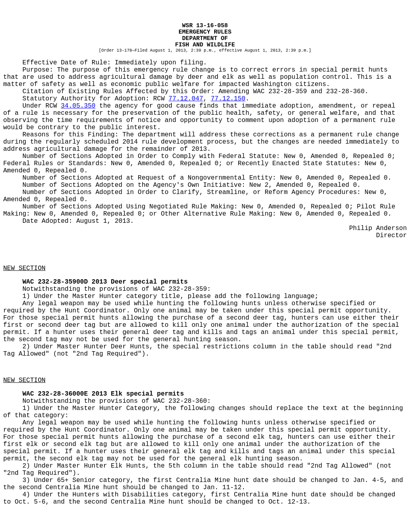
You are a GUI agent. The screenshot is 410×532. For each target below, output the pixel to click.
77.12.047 (186, 99)
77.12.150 (228, 99)
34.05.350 (78, 106)
